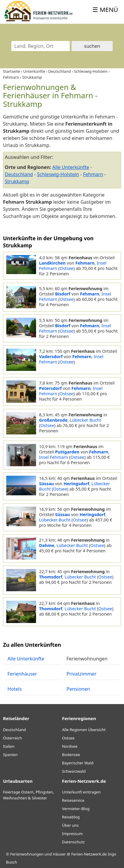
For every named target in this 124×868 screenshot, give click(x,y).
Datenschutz (73, 842)
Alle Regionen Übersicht (84, 730)
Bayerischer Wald (78, 763)
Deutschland (19, 174)
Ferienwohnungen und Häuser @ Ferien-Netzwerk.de (58, 854)
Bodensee (71, 755)
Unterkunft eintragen (81, 792)
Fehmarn (93, 174)
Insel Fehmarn (54, 457)
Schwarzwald (74, 771)
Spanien (10, 755)
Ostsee (66, 268)
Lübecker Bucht (85, 420)
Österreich (13, 738)
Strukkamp (17, 181)
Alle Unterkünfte (71, 167)
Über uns (70, 825)
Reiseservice (73, 800)
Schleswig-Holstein (58, 174)
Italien (9, 746)
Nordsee (70, 746)
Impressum (72, 834)
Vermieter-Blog (76, 809)
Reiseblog (71, 817)
